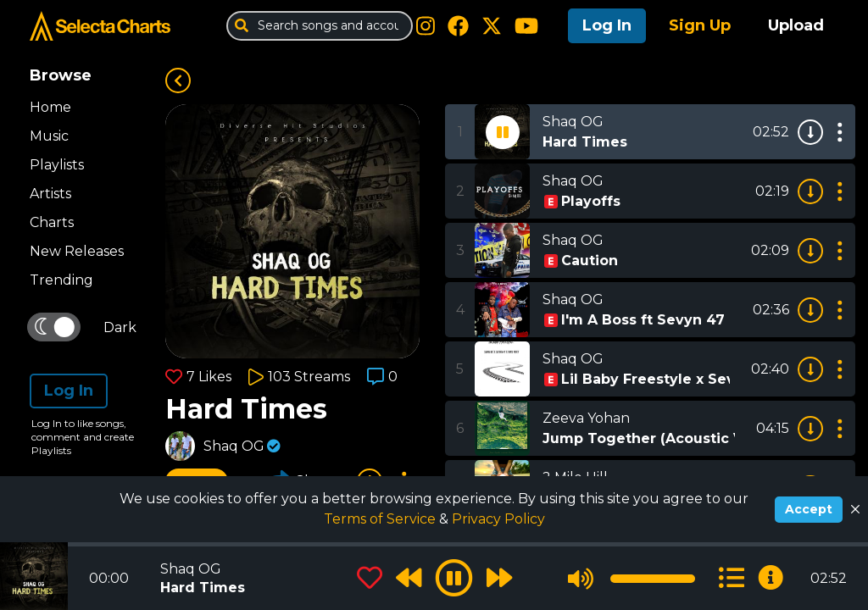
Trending (61, 280)
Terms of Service (381, 519)
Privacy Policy (498, 519)
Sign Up (700, 25)
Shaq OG (234, 446)
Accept (809, 509)
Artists (50, 194)
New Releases (77, 251)
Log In (607, 25)
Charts (52, 222)
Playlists (57, 165)
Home (50, 107)
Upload (796, 25)
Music (49, 136)
